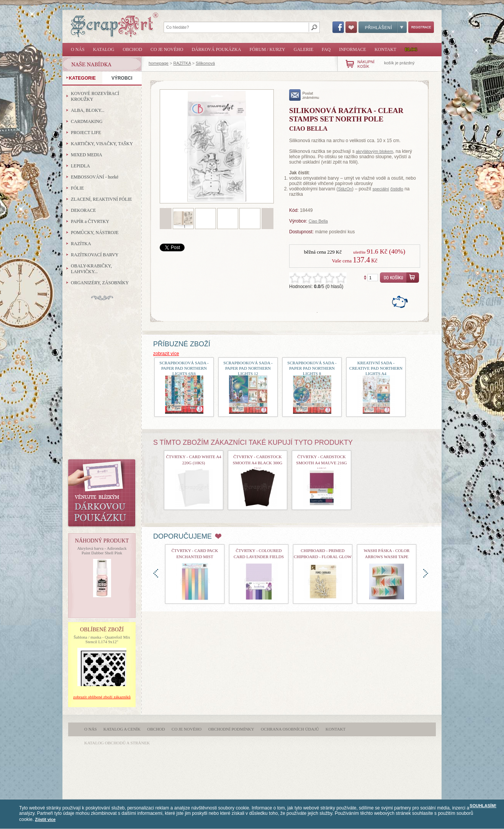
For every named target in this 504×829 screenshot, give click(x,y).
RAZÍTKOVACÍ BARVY (95, 255)
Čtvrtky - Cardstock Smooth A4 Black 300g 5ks (258, 463)
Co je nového (167, 49)
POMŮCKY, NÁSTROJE (95, 233)
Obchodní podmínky (231, 729)
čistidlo (397, 189)
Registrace (421, 27)
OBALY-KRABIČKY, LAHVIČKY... (91, 269)
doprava (426, 573)
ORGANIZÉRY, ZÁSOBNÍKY (100, 283)
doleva (156, 573)
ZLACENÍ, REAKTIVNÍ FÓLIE (101, 199)
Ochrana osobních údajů (290, 729)
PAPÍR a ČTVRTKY (90, 221)
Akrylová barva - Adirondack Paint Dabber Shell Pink (102, 550)
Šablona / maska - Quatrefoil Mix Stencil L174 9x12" (102, 639)
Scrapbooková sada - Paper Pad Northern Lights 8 (312, 368)
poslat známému (304, 95)
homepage (159, 63)
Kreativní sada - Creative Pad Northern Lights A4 (376, 368)
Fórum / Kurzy (267, 49)
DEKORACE (83, 210)
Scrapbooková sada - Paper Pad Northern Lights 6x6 (184, 368)
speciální (380, 189)
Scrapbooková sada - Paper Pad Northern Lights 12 (248, 368)
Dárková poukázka (216, 49)
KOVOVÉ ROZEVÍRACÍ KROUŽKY (95, 96)
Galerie (304, 49)
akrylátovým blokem (374, 151)
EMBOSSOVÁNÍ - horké (95, 177)
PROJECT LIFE (86, 133)
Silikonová (205, 63)
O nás (78, 49)
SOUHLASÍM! (483, 806)
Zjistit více (45, 819)
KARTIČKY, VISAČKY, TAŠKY (102, 144)
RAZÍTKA (182, 63)
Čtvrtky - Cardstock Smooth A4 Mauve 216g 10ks (321, 463)
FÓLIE (77, 188)
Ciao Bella (318, 221)
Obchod (132, 49)
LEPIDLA (80, 166)
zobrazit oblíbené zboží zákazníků (102, 697)
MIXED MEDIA (87, 155)
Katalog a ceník (122, 729)
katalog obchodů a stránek (117, 743)
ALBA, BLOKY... (88, 110)
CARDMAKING (87, 121)
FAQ (326, 49)
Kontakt (385, 49)
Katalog (104, 49)
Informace (353, 49)
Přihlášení (383, 27)
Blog (411, 49)
